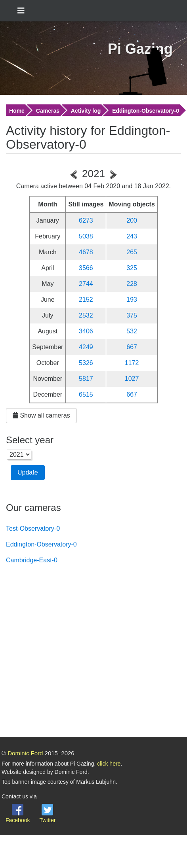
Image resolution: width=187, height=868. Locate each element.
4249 (86, 347)
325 (132, 268)
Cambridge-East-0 (32, 560)
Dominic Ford (25, 753)
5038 (86, 236)
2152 (86, 300)
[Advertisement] (74, 659)
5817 (86, 379)
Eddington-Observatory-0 (146, 111)
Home (17, 111)
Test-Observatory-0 (33, 529)
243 (132, 236)
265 (132, 252)
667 (132, 347)
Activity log (86, 111)
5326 (86, 363)
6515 (86, 394)
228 (132, 284)
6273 (86, 220)
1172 (132, 363)
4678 (86, 252)
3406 (86, 331)
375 (132, 315)
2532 (86, 315)
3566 (86, 268)
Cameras (48, 111)
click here (109, 764)
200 (132, 220)
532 (132, 331)
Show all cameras (41, 415)
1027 (132, 379)
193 (132, 300)
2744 (86, 284)
